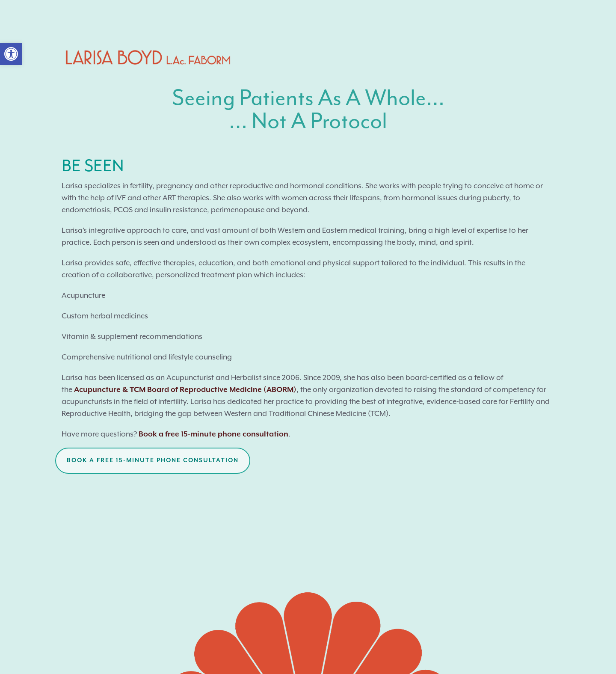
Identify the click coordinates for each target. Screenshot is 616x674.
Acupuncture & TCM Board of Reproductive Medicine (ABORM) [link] (185, 390)
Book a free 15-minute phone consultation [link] (213, 434)
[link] (11, 54)
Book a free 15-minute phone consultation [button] (153, 460)
